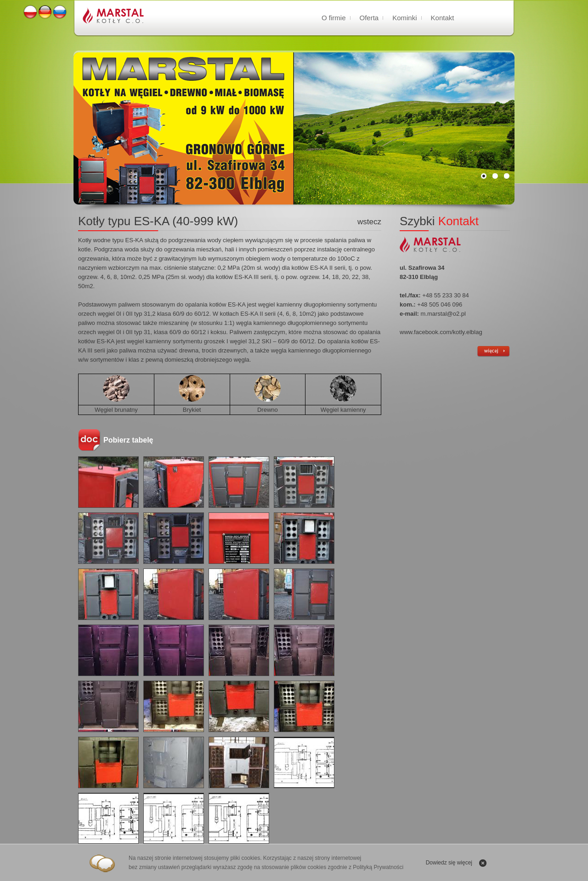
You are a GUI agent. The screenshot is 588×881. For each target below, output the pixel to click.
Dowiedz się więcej (449, 863)
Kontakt (443, 18)
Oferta (369, 18)
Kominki (404, 18)
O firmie (334, 18)
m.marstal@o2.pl (443, 314)
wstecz (369, 222)
